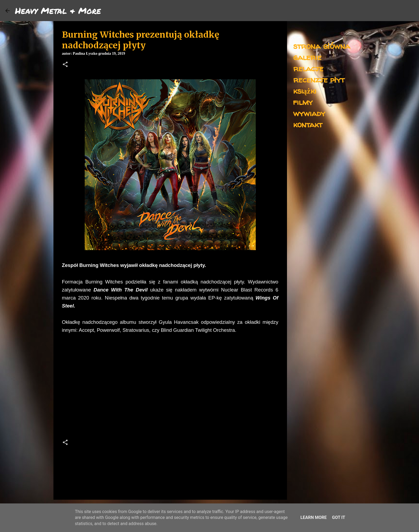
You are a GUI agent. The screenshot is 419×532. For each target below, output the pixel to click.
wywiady (309, 113)
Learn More (313, 517)
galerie (307, 57)
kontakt (308, 124)
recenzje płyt (319, 79)
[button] (65, 65)
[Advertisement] (170, 388)
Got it (338, 517)
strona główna (322, 46)
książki (305, 91)
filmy (303, 102)
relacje (308, 68)
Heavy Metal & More (58, 10)
